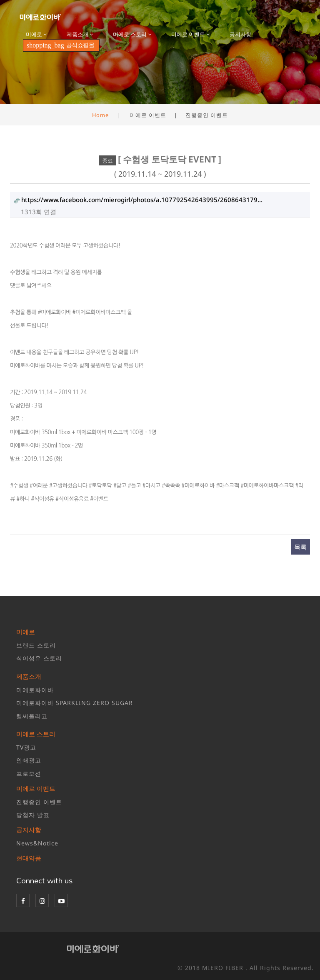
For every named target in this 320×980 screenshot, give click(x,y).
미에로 (26, 632)
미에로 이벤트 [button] (190, 34)
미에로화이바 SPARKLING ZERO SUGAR (75, 703)
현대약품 (29, 858)
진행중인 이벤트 (39, 802)
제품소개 (29, 676)
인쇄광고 (29, 760)
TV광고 (26, 747)
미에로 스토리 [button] (132, 34)
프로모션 (29, 774)
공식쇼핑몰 (61, 45)
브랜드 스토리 (36, 645)
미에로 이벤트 (36, 788)
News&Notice (37, 843)
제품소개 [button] (80, 34)
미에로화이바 (35, 690)
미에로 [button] (36, 34)
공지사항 (240, 34)
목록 (300, 547)
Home (100, 115)
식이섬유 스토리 (39, 658)
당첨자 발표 (33, 815)
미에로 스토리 (36, 734)
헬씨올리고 (32, 716)
